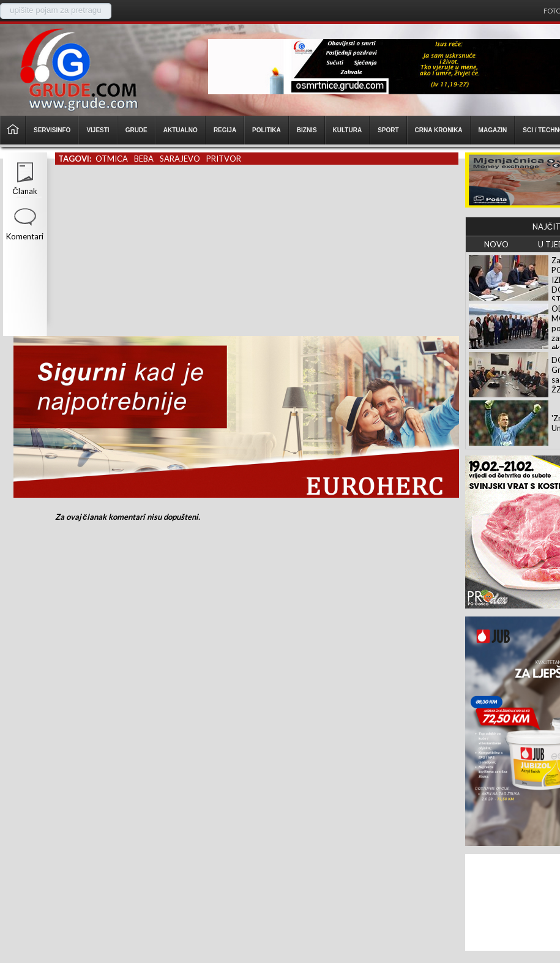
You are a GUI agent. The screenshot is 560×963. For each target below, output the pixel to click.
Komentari (25, 236)
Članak (24, 191)
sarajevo (180, 159)
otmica (112, 159)
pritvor (224, 159)
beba (144, 159)
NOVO (496, 244)
